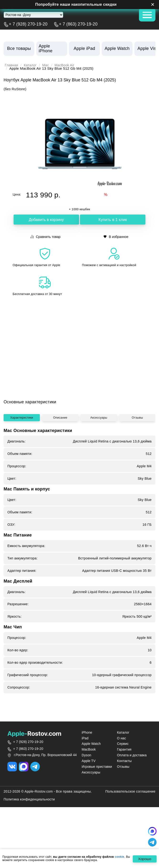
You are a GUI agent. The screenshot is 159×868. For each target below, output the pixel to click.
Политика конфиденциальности (29, 842)
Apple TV (89, 803)
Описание (61, 477)
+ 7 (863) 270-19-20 (78, 24)
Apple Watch (91, 786)
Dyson (86, 797)
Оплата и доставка (132, 797)
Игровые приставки (97, 809)
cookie (120, 857)
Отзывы (137, 477)
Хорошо (144, 859)
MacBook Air (67, 65)
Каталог (31, 65)
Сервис (123, 786)
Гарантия (124, 792)
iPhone (87, 774)
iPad (85, 780)
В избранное (116, 236)
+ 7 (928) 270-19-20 (28, 24)
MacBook (89, 792)
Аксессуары (99, 477)
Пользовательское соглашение (130, 834)
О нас (122, 780)
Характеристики (22, 477)
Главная (12, 65)
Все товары (19, 48)
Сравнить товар (45, 236)
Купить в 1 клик (113, 220)
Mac (47, 65)
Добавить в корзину (46, 220)
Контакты (124, 803)
